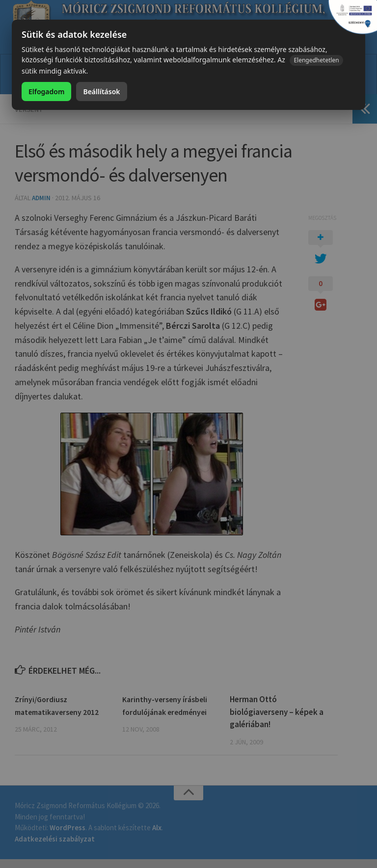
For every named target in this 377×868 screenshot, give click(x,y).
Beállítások (101, 92)
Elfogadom (46, 92)
